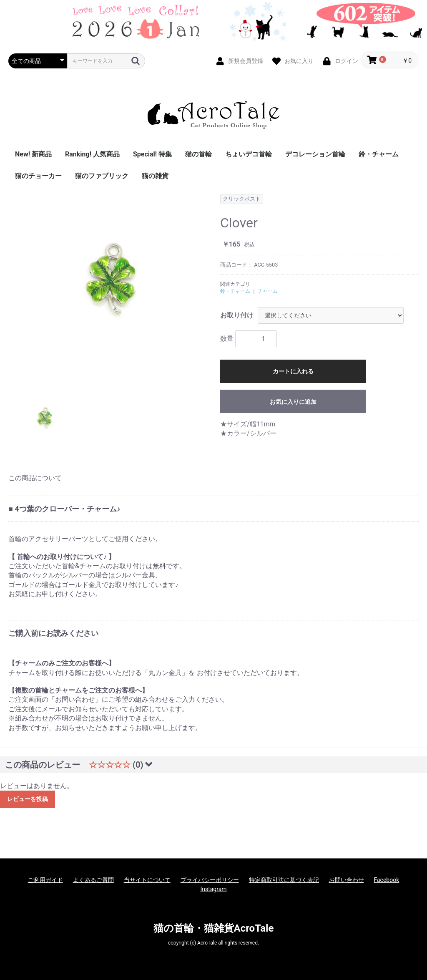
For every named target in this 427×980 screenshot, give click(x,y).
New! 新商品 (33, 154)
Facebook (387, 880)
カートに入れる (293, 371)
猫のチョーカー (38, 176)
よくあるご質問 (93, 880)
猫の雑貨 (155, 176)
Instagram (213, 889)
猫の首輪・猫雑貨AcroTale (214, 928)
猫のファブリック (102, 176)
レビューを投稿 (28, 799)
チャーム (268, 291)
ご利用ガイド (45, 880)
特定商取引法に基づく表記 (284, 880)
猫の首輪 (198, 154)
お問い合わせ (347, 880)
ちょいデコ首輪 (249, 154)
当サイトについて (147, 880)
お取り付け (237, 315)
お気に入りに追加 (293, 402)
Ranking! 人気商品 (92, 154)
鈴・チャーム (379, 154)
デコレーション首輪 (315, 154)
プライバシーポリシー (210, 880)
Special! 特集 (152, 154)
